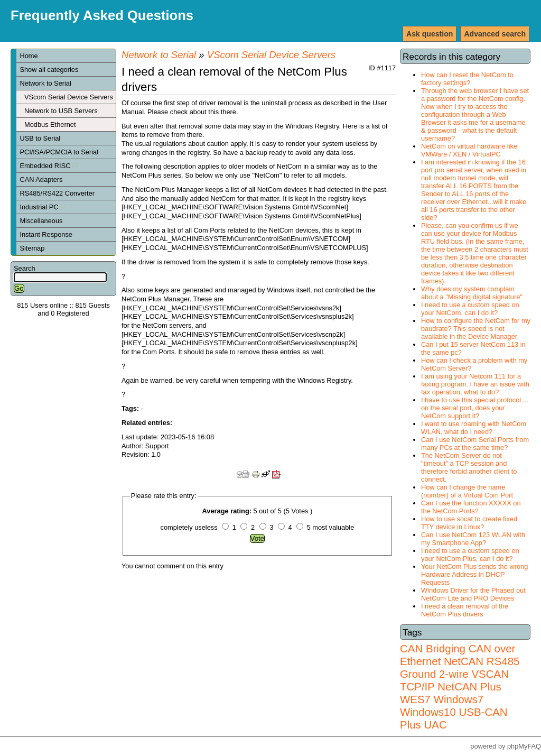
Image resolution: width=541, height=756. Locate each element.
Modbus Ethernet (50, 125)
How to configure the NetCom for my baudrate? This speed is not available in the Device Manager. (476, 329)
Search (25, 268)
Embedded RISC (49, 166)
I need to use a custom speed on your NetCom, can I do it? (470, 309)
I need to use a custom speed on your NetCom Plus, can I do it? (470, 555)
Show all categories (49, 70)
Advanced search (495, 34)
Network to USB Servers (61, 111)
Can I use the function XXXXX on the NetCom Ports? (471, 507)
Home (29, 56)
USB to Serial (40, 138)
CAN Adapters (41, 179)
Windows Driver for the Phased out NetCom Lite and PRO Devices (473, 594)
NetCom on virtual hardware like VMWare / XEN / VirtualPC (469, 150)
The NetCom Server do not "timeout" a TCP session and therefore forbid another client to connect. (469, 467)
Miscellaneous (41, 221)
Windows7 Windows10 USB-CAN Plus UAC (454, 712)
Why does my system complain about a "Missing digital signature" (472, 293)
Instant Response (46, 234)
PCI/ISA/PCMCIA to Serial (59, 152)
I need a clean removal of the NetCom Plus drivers (465, 610)
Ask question (430, 34)
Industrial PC (43, 207)
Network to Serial (45, 83)
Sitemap (32, 248)
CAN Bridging (433, 648)
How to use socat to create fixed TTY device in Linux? (469, 523)
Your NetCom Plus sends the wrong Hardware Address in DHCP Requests (474, 574)
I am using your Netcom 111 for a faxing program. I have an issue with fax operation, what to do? (475, 384)
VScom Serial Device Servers (69, 97)
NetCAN (464, 661)
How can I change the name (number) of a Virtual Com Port (467, 491)
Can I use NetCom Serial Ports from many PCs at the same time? (475, 444)
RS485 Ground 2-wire (460, 667)
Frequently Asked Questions (102, 15)
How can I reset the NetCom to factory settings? (467, 79)
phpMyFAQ (524, 746)
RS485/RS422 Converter (57, 193)
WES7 (415, 699)
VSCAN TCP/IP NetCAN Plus (454, 680)
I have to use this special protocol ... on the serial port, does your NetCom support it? (475, 408)
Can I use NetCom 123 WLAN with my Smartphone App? (473, 539)
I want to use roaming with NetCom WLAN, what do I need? (474, 428)
